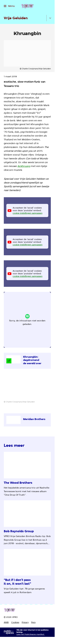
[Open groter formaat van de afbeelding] (27, 387)
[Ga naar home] (27, 6)
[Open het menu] (9, 6)
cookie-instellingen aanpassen (28, 213)
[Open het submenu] (50, 18)
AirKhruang (24, 166)
